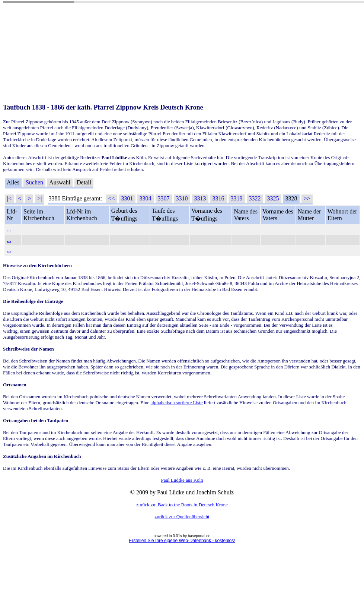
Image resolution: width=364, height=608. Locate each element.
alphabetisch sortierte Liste (176, 403)
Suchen (34, 182)
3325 (273, 198)
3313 (200, 198)
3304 (146, 198)
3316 (218, 198)
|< (9, 198)
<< (112, 198)
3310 (182, 198)
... (9, 229)
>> (307, 198)
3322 (255, 198)
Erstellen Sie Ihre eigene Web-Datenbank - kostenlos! (182, 541)
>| (39, 198)
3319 (237, 198)
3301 (127, 198)
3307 (164, 198)
